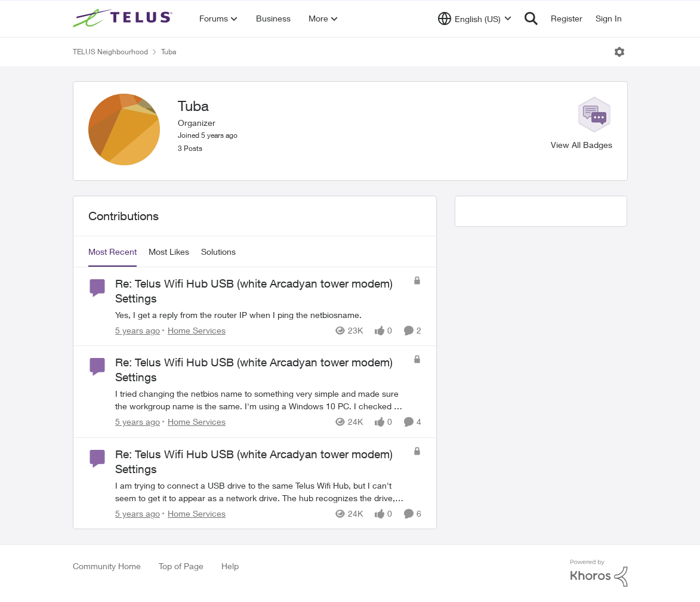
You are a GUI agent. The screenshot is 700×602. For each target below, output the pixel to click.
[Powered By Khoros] (599, 573)
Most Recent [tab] (112, 251)
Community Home (107, 566)
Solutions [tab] (218, 251)
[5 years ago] (138, 330)
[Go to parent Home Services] (194, 330)
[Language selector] (475, 18)
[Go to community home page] (124, 18)
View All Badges (582, 145)
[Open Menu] (619, 52)
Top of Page (181, 566)
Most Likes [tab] (169, 251)
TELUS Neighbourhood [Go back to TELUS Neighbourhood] (110, 52)
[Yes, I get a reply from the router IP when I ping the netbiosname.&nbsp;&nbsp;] (261, 315)
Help (230, 566)
